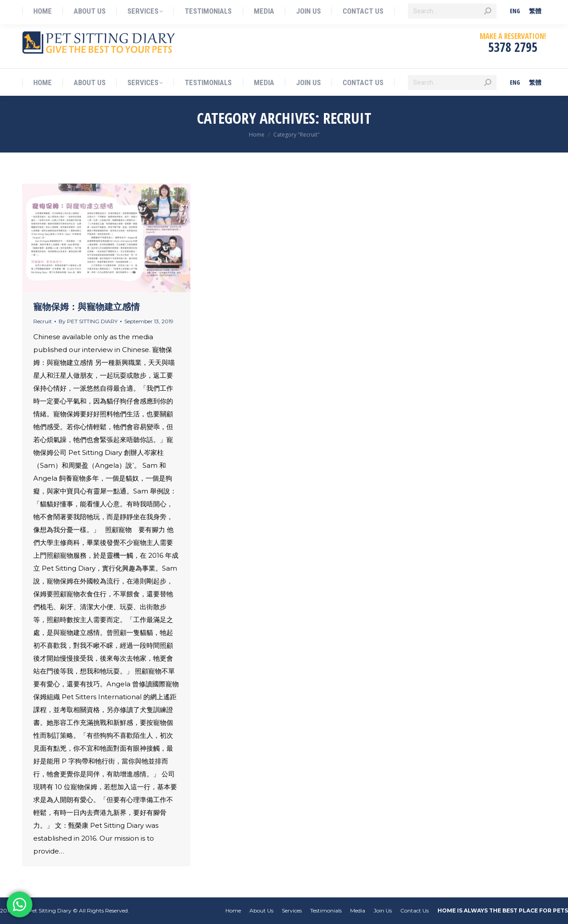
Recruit (43, 321)
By (88, 321)
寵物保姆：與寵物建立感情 (87, 307)
